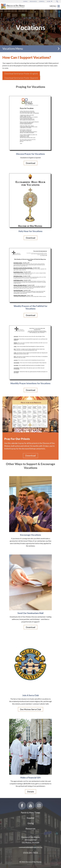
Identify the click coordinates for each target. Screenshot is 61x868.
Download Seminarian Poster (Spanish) (21, 78)
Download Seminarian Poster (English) (21, 74)
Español (31, 818)
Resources (30, 829)
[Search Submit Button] (57, 1)
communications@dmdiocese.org (31, 847)
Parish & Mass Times (30, 813)
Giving (31, 823)
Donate (31, 792)
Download (31, 163)
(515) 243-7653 (31, 853)
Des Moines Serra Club (30, 709)
